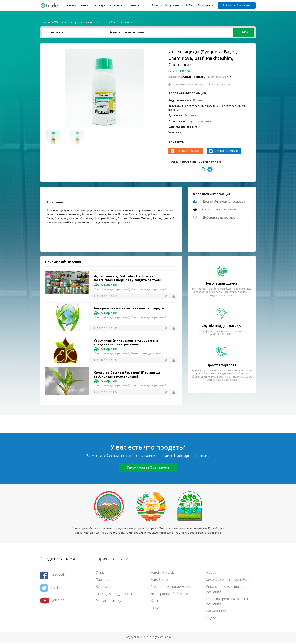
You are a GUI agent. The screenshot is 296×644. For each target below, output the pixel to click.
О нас (100, 573)
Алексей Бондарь (194, 77)
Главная (71, 5)
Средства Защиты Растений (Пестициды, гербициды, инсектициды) (128, 374)
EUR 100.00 (183, 71)
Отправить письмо (224, 151)
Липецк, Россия (221, 84)
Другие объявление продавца (224, 201)
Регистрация (205, 5)
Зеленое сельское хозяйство (229, 580)
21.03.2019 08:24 (107, 392)
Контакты (116, 5)
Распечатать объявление (220, 210)
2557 (203, 84)
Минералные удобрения (146, 353)
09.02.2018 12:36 (107, 328)
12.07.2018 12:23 (183, 84)
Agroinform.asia (163, 573)
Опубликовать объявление (148, 467)
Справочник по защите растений (224, 590)
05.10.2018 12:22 (107, 360)
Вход (192, 5)
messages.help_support (114, 594)
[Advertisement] (69, 423)
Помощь (133, 5)
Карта (155, 601)
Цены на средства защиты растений (227, 602)
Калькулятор (217, 612)
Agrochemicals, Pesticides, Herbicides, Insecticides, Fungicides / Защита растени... (129, 278)
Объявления (62, 22)
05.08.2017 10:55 (107, 296)
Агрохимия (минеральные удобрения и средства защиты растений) (126, 342)
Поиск (244, 32)
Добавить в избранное (219, 217)
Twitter (51, 588)
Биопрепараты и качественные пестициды (129, 308)
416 (229, 77)
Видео (211, 619)
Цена (155, 609)
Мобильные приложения (171, 587)
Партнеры (99, 5)
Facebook (53, 575)
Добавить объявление (237, 5)
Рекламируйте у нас (112, 601)
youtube (53, 600)
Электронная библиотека (171, 594)
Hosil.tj (211, 573)
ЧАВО (84, 5)
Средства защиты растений (90, 22)
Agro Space (159, 580)
